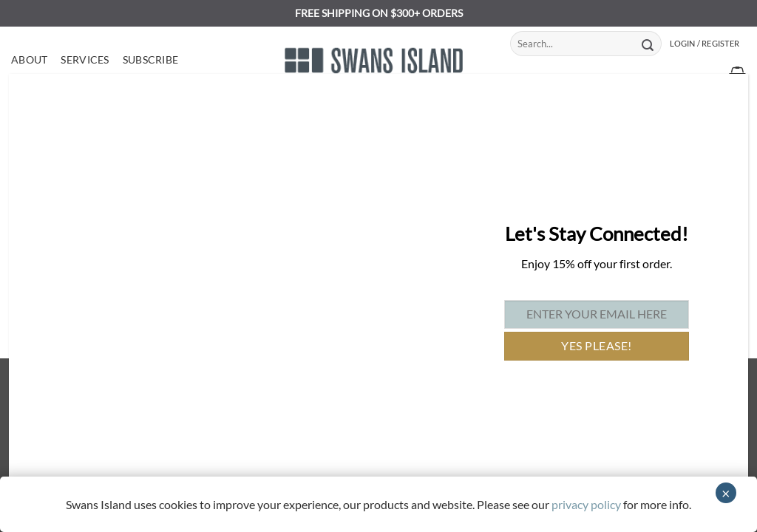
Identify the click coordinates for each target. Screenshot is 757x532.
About (29, 59)
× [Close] (726, 493)
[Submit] (648, 44)
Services (85, 59)
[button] (705, 44)
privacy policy (586, 504)
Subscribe (151, 59)
